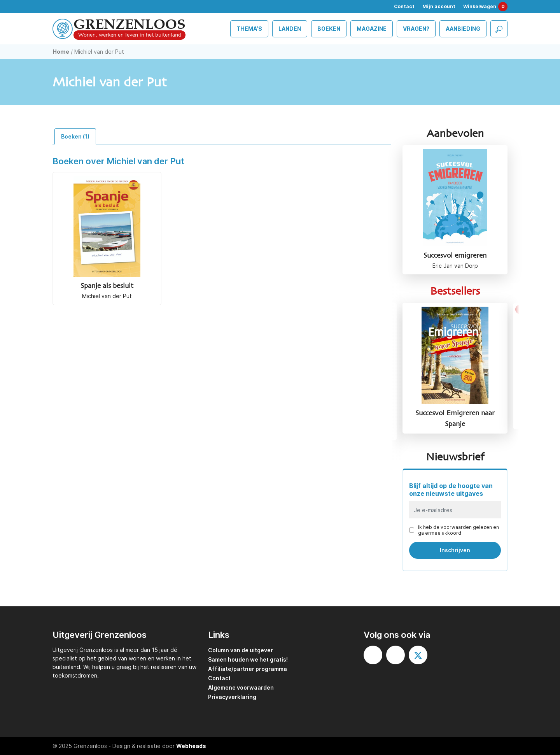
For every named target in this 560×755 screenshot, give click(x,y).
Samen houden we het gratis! (248, 659)
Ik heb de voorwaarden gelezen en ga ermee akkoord (458, 530)
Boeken (329, 29)
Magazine (372, 29)
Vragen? (416, 29)
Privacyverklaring (232, 697)
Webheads (191, 746)
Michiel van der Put (107, 296)
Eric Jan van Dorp (455, 266)
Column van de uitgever (241, 650)
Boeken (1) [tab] (75, 136)
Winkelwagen (485, 7)
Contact (404, 6)
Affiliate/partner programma (248, 669)
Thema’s (249, 29)
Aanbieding (463, 29)
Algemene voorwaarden (241, 687)
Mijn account (439, 6)
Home (61, 52)
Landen (290, 29)
